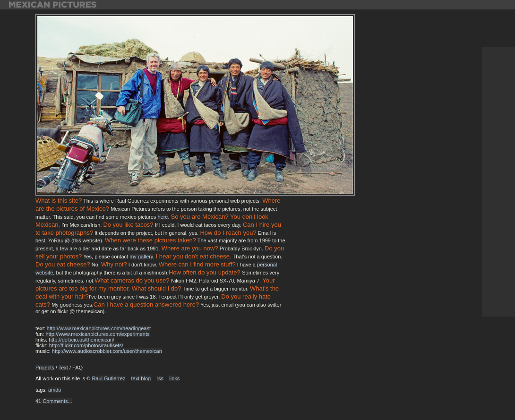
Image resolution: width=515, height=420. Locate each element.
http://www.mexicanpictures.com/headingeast (99, 328)
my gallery (141, 257)
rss (160, 378)
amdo (55, 390)
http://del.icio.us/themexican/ (82, 340)
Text (63, 368)
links (174, 378)
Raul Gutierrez (108, 378)
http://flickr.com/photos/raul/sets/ (86, 345)
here (163, 217)
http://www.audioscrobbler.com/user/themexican (107, 351)
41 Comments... (54, 401)
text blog (141, 378)
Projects (45, 368)
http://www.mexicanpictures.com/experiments (97, 334)
